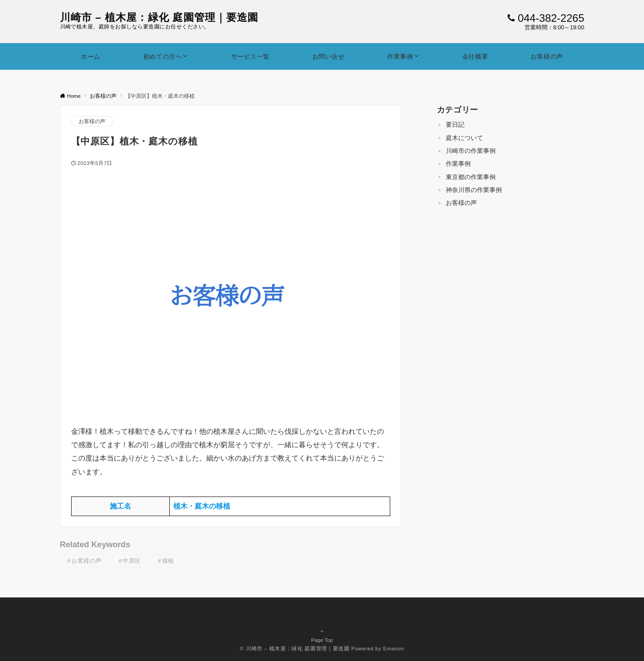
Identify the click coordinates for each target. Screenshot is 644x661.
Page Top (322, 627)
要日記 (455, 124)
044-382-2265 (551, 18)
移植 (168, 561)
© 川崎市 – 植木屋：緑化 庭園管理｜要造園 (295, 648)
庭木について (464, 138)
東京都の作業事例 (471, 177)
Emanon (394, 648)
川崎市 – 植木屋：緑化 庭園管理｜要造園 (159, 17)
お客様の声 (92, 121)
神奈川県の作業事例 (474, 190)
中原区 (132, 561)
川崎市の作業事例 (471, 151)
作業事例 (458, 164)
